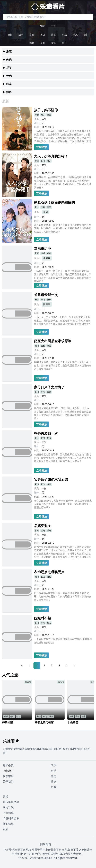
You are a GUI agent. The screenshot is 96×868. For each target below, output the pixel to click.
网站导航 (8, 807)
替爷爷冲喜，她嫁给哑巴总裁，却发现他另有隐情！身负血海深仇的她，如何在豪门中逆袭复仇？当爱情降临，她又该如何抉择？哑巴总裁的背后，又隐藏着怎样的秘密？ (63, 182)
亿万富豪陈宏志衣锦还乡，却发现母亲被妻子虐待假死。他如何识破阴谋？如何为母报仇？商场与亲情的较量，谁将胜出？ (63, 596)
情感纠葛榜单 (11, 818)
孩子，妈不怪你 (46, 110)
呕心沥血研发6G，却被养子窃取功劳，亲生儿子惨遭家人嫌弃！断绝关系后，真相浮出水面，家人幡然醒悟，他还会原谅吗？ (63, 504)
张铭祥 (47, 258)
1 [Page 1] (37, 665)
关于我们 (8, 782)
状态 (9, 84)
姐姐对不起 (42, 618)
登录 (42, 26)
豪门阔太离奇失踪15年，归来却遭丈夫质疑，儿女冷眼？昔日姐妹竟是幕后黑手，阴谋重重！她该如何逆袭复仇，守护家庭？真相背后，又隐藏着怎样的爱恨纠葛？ (63, 413)
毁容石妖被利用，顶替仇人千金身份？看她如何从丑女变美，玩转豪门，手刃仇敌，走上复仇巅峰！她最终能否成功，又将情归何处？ (63, 228)
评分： (38, 123)
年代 (9, 76)
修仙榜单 (8, 824)
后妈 (43, 530)
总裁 (64, 35)
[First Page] (22, 665)
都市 (49, 623)
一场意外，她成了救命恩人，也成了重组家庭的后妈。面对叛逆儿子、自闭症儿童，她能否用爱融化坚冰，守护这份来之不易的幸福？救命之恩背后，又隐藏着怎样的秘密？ (63, 276)
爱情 (37, 161)
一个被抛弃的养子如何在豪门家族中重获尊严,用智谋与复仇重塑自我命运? (63, 641)
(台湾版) (8, 771)
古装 (43, 207)
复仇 (37, 207)
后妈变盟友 (42, 526)
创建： (38, 127)
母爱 (37, 115)
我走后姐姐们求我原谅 (51, 480)
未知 (46, 212)
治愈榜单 (8, 813)
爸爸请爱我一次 (46, 295)
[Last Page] (74, 665)
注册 (54, 26)
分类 (9, 59)
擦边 (43, 35)
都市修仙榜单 (11, 802)
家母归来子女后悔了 (49, 387)
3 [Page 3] (52, 665)
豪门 (86, 35)
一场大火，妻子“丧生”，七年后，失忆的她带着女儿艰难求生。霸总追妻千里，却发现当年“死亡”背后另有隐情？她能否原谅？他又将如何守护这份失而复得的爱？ (63, 321)
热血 (64, 43)
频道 (9, 51)
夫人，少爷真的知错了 (51, 156)
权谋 (54, 43)
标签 (9, 68)
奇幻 (43, 43)
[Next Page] (67, 665)
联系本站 (8, 776)
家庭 (49, 115)
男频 (5, 797)
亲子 (43, 115)
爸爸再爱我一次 (46, 433)
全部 (10, 35)
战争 (21, 35)
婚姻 (32, 43)
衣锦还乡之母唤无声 (49, 572)
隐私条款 (8, 765)
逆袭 (43, 346)
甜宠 (49, 161)
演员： (38, 119)
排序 (9, 92)
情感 (75, 35)
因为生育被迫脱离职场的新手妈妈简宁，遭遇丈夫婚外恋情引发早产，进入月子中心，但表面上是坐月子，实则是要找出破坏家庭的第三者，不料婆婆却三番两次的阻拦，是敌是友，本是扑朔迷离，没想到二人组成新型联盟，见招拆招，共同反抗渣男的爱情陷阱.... (63, 552)
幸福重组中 (42, 249)
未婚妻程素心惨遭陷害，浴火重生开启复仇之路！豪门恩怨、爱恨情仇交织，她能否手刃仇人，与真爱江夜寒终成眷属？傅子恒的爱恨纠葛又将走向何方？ (63, 458)
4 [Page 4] (59, 665)
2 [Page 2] (44, 665)
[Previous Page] (29, 665)
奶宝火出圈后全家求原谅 (53, 341)
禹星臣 (47, 304)
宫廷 (32, 35)
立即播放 (41, 147)
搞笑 (54, 35)
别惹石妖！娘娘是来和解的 (54, 202)
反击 (49, 530)
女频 (5, 829)
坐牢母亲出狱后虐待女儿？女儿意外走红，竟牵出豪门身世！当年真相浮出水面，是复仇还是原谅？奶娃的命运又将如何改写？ (63, 365)
